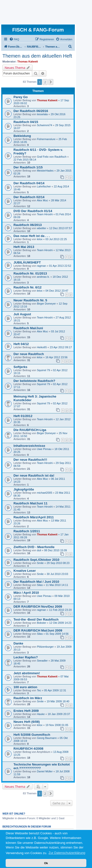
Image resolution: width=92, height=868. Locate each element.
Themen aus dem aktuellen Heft (37, 56)
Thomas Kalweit (28, 61)
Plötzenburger (45, 647)
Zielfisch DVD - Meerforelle (34, 547)
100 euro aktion (25, 687)
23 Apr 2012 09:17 (61, 347)
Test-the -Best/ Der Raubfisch (36, 619)
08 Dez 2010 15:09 (56, 550)
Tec (39, 690)
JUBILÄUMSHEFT (27, 262)
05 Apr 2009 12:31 (55, 690)
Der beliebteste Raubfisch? (34, 381)
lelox (40, 239)
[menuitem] (14, 39)
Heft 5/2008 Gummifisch (32, 735)
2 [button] (45, 82)
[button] (51, 82)
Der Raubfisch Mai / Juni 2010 (36, 582)
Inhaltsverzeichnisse (29, 446)
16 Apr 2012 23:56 (56, 357)
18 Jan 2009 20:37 (59, 714)
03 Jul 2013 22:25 (56, 239)
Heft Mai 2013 (24, 247)
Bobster (41, 623)
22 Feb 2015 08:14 (25, 160)
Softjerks (20, 367)
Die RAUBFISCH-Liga (30, 430)
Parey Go (21, 97)
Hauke (41, 714)
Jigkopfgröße (24, 489)
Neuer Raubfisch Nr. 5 (30, 300)
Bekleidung (22, 136)
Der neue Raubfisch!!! (30, 460)
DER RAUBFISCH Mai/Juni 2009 (38, 630)
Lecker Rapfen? (26, 657)
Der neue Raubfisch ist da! (34, 475)
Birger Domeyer (46, 304)
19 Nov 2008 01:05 (57, 725)
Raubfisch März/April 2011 (34, 517)
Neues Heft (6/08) (27, 722)
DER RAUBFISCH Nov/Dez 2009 (38, 607)
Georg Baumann (47, 738)
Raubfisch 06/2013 (28, 225)
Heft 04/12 (21, 344)
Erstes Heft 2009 (26, 711)
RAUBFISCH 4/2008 (28, 749)
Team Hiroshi (45, 214)
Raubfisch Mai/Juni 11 (31, 503)
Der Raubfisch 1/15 (28, 167)
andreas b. (43, 277)
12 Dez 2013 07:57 (61, 228)
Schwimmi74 (44, 125)
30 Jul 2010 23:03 (57, 574)
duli (39, 550)
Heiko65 (42, 347)
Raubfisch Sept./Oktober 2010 (36, 560)
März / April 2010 (26, 593)
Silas (40, 585)
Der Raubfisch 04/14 (29, 183)
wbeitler (41, 228)
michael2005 (44, 493)
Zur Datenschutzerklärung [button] (67, 853)
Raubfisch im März (28, 698)
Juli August (22, 314)
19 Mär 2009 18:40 (58, 701)
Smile (40, 563)
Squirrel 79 (43, 370)
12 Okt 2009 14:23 (60, 623)
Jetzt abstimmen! (27, 673)
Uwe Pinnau (44, 449)
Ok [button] (46, 863)
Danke (18, 643)
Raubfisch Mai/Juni (28, 328)
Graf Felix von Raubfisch (52, 157)
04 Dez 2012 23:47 (57, 291)
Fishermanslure (46, 139)
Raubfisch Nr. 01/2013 (30, 273)
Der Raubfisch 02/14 (29, 197)
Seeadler (42, 661)
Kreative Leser (25, 571)
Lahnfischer (44, 186)
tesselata (42, 114)
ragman (41, 266)
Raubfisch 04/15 (26, 122)
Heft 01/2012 (23, 416)
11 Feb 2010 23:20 (60, 610)
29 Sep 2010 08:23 (58, 563)
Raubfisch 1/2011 (27, 531)
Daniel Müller (45, 771)
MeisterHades (45, 171)
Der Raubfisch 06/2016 (31, 111)
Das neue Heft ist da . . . (32, 236)
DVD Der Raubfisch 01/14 (33, 211)
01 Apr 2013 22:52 (60, 266)
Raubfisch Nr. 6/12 (27, 287)
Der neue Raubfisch (29, 354)
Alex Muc (42, 200)
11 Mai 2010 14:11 (57, 585)
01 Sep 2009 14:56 (57, 634)
